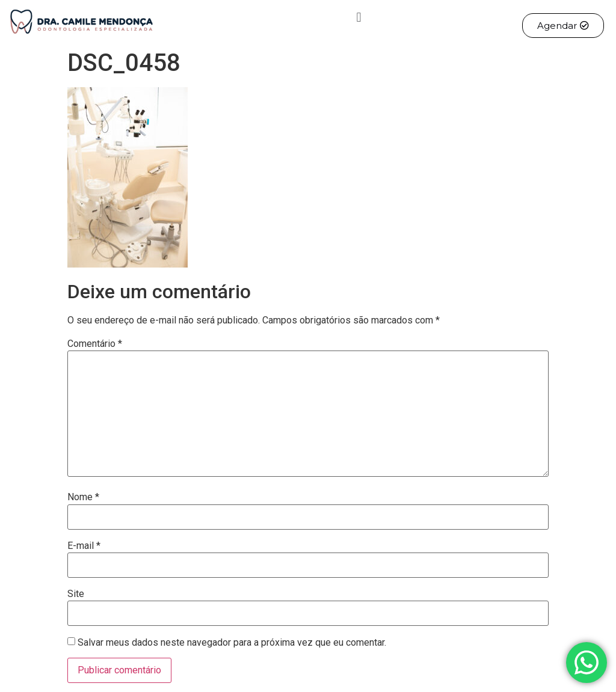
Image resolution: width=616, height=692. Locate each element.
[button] (359, 17)
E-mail (84, 546)
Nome (83, 497)
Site (76, 594)
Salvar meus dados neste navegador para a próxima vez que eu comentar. (232, 643)
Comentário (95, 344)
